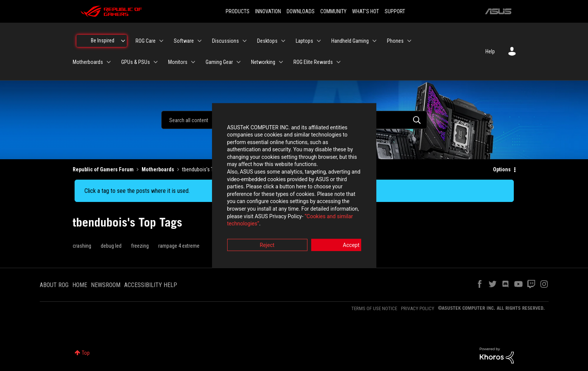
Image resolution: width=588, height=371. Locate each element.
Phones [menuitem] (395, 41)
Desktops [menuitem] (267, 41)
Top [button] (86, 353)
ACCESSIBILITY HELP (151, 285)
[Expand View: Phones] (409, 41)
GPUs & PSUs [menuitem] (136, 62)
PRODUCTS (238, 11)
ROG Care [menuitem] (146, 41)
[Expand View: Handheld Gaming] (374, 41)
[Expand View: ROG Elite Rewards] (338, 62)
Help (490, 51)
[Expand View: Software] (200, 41)
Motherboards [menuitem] (88, 62)
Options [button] (502, 169)
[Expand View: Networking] (281, 62)
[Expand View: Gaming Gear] (239, 62)
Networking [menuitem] (263, 62)
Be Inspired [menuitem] (103, 40)
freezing (140, 246)
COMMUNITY (333, 11)
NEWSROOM (106, 285)
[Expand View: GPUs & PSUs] (156, 62)
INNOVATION (268, 11)
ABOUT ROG (54, 285)
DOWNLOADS (301, 11)
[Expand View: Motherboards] (109, 62)
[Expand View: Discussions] (245, 41)
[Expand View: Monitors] (193, 62)
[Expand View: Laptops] (319, 41)
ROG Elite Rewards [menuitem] (313, 62)
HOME (80, 285)
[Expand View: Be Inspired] (123, 41)
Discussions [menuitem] (225, 41)
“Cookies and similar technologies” (244, 206)
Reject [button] (252, 227)
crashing (82, 246)
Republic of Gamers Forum (103, 169)
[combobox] (294, 120)
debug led (111, 246)
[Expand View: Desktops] (283, 41)
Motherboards (158, 169)
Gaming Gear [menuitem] (219, 62)
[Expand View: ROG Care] (161, 41)
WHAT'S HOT (366, 11)
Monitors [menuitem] (178, 62)
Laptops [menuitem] (304, 41)
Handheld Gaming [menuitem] (350, 41)
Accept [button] (336, 227)
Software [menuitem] (184, 41)
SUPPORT (395, 11)
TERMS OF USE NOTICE (374, 308)
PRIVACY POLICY (418, 308)
